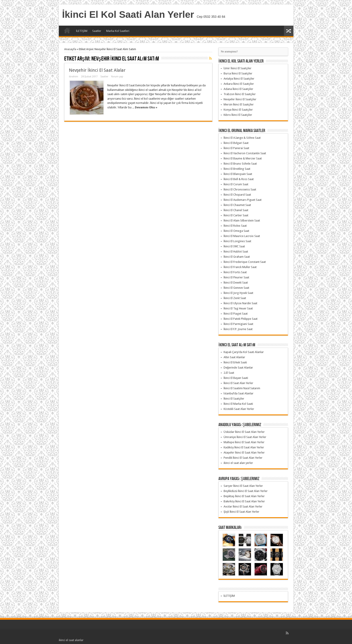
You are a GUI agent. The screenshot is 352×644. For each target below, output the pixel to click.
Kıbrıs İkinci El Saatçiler (238, 115)
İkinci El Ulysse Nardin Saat (241, 303)
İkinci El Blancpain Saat (238, 174)
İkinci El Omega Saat (236, 231)
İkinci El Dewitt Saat (236, 283)
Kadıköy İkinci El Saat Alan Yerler (244, 447)
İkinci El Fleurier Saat (236, 277)
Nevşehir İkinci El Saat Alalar (97, 70)
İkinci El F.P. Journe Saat (238, 329)
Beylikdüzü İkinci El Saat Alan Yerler (246, 491)
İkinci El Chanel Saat (236, 210)
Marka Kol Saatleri (118, 31)
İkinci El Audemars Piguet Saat (243, 200)
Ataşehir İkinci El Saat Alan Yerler (244, 453)
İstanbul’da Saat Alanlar (239, 393)
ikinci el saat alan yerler (238, 463)
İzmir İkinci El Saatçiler (238, 68)
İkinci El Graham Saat (237, 257)
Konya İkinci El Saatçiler (238, 110)
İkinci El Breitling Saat (237, 169)
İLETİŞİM (82, 31)
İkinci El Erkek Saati (235, 362)
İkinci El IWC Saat (234, 246)
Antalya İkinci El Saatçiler (239, 79)
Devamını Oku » (146, 107)
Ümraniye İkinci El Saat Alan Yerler (245, 437)
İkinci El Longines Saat (238, 241)
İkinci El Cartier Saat (236, 215)
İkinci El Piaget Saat (236, 314)
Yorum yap (117, 77)
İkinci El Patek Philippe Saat (241, 319)
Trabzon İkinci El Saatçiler (240, 94)
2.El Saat (229, 373)
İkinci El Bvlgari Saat (236, 143)
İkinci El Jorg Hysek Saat (239, 293)
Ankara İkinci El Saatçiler (239, 84)
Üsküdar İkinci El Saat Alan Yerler (244, 432)
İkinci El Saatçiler (234, 399)
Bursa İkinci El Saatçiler (238, 73)
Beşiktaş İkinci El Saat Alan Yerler (244, 496)
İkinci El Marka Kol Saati (238, 404)
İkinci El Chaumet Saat (237, 205)
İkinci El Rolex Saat (235, 226)
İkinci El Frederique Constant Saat (245, 262)
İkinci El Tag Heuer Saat (238, 308)
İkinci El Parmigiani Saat (239, 324)
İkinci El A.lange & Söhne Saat (242, 138)
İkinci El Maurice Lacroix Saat (242, 236)
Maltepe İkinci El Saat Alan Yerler (244, 442)
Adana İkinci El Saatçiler (239, 89)
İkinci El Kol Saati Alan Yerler (128, 14)
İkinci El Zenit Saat (235, 298)
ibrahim (74, 77)
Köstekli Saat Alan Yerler (239, 409)
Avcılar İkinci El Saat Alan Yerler (243, 506)
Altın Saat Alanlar (234, 357)
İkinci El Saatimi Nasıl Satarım (242, 388)
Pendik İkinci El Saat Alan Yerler (243, 458)
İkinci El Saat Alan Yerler (239, 383)
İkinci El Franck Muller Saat (240, 267)
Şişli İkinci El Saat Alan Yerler (242, 512)
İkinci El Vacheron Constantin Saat (245, 153)
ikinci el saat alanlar (71, 640)
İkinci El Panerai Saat (236, 148)
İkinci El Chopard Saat (237, 195)
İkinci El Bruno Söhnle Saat (240, 164)
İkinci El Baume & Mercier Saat (243, 158)
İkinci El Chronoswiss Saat (240, 189)
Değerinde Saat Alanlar (238, 368)
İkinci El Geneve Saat (236, 288)
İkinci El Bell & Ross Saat (239, 179)
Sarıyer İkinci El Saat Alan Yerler (243, 486)
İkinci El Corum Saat (236, 184)
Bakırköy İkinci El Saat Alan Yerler (244, 501)
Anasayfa (67, 31)
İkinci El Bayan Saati (236, 378)
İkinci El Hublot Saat (236, 252)
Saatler (97, 31)
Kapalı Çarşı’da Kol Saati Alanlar (244, 352)
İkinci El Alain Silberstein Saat (242, 220)
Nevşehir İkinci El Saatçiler (240, 99)
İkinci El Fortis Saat (235, 272)
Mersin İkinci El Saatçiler (239, 104)
